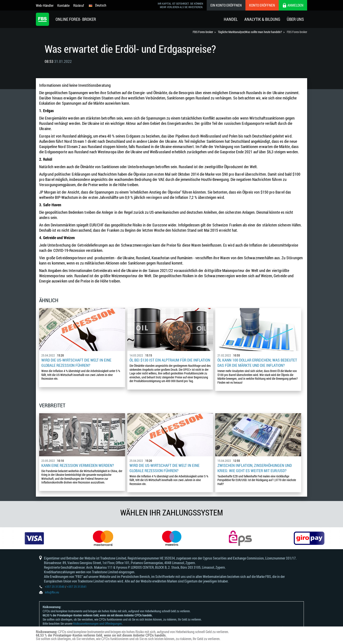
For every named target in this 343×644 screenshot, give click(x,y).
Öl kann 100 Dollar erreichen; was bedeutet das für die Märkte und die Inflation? (257, 363)
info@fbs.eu (52, 592)
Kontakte (63, 5)
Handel (231, 19)
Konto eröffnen (262, 5)
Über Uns (295, 19)
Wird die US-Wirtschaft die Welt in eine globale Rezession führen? (76, 363)
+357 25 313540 (55, 587)
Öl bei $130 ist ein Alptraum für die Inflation (170, 360)
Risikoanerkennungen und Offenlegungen (97, 624)
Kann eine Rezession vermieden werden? (78, 465)
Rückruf (79, 5)
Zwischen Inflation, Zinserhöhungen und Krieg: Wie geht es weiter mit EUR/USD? (255, 468)
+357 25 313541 (77, 587)
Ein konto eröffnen (226, 5)
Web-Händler (45, 5)
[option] (34, 538)
